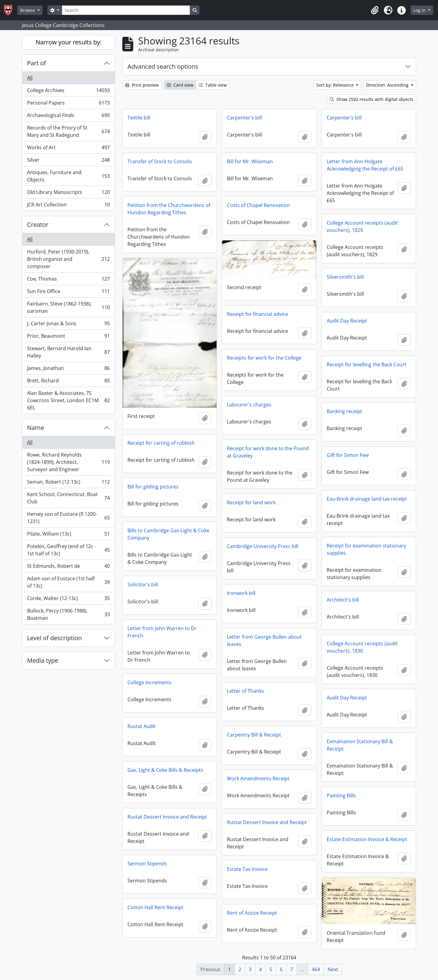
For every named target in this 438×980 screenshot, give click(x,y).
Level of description (54, 638)
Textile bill (139, 118)
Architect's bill (343, 600)
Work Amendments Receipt (258, 778)
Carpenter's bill (244, 118)
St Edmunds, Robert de (68, 567)
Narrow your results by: (69, 42)
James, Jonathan (68, 369)
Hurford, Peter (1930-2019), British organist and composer (68, 259)
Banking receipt (344, 411)
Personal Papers (68, 104)
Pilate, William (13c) (68, 535)
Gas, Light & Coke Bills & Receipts (165, 770)
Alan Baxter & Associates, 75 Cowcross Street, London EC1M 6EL (68, 400)
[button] (375, 10)
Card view (180, 85)
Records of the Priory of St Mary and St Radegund (68, 131)
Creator (38, 224)
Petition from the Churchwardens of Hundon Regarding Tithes (169, 209)
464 (316, 969)
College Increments (149, 682)
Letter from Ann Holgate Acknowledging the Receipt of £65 (365, 165)
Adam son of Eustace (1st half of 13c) (68, 582)
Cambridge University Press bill (263, 546)
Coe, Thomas (68, 280)
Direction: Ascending (388, 85)
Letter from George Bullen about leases (264, 640)
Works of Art (68, 149)
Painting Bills (341, 795)
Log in (420, 10)
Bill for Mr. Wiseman (250, 161)
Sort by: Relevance (336, 85)
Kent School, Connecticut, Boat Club (68, 498)
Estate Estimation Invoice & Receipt (367, 839)
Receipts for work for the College (264, 358)
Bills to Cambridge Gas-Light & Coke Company (168, 534)
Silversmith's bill (345, 277)
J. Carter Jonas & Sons (68, 325)
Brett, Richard (68, 382)
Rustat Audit (142, 726)
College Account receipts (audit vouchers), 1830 (362, 647)
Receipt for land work (251, 502)
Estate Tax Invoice (247, 869)
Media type (43, 660)
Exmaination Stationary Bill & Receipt (360, 745)
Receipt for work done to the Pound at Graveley (268, 452)
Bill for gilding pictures (153, 487)
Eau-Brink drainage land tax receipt (367, 499)
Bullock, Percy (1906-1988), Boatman (68, 614)
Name (36, 428)
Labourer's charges (249, 405)
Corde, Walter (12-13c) (68, 600)
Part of (36, 63)
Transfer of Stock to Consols (160, 161)
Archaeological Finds (68, 117)
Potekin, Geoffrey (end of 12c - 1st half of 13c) (68, 550)
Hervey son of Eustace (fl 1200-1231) (68, 518)
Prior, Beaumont (68, 337)
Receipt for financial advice (257, 314)
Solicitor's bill (143, 585)
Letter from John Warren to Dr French (162, 632)
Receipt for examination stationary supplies (366, 549)
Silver (68, 161)
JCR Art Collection (68, 206)
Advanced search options (163, 66)
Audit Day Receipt (347, 321)
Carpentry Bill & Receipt (254, 735)
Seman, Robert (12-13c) (68, 483)
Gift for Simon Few (348, 455)
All (30, 78)
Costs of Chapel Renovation (258, 205)
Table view (213, 85)
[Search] (126, 10)
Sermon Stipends (147, 864)
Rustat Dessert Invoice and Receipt (167, 817)
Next (333, 969)
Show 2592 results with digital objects (372, 99)
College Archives (68, 92)
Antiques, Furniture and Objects (68, 176)
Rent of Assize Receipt (252, 913)
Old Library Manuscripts (68, 193)
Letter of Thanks (245, 691)
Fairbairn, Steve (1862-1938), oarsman (68, 307)
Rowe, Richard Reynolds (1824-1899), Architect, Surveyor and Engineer (68, 462)
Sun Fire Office (68, 293)
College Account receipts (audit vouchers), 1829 (362, 226)
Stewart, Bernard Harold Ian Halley (68, 352)
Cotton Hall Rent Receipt (155, 907)
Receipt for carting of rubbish (161, 443)
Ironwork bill (241, 593)
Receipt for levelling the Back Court (367, 364)
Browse (28, 10)
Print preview (142, 85)
